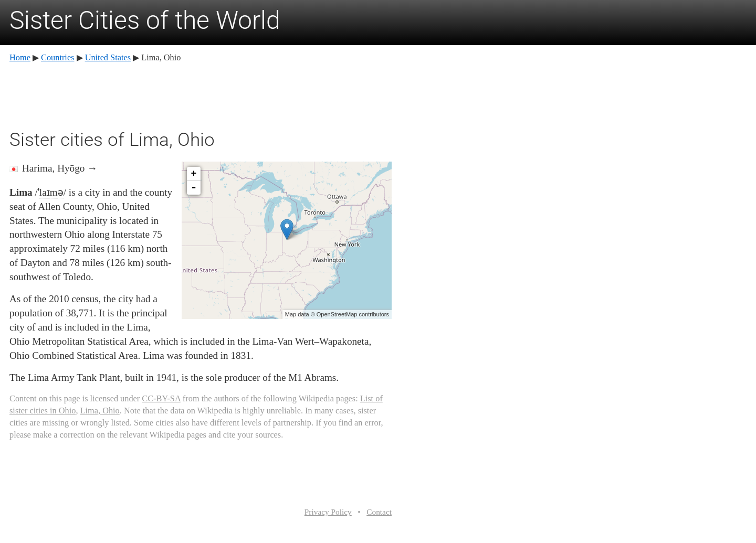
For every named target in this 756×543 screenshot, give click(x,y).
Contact (379, 512)
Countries (57, 57)
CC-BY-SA (161, 398)
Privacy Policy (328, 512)
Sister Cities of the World (145, 20)
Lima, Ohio (100, 411)
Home (20, 57)
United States (108, 57)
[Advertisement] (201, 94)
